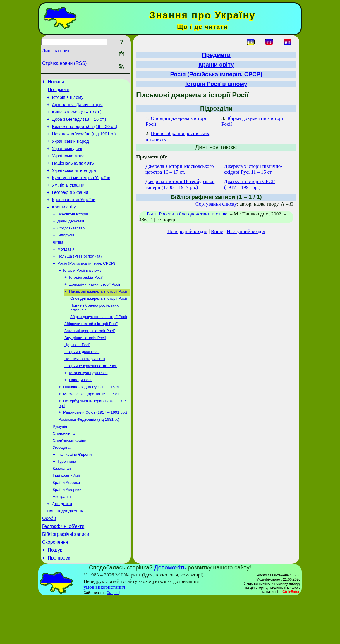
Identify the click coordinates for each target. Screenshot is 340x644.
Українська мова (68, 165)
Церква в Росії (77, 372)
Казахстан (62, 505)
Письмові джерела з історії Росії (98, 314)
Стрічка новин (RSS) (64, 63)
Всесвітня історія (73, 231)
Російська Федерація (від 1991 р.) (89, 452)
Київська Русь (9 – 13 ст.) (77, 116)
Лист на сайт (56, 51)
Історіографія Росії (86, 299)
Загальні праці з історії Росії (90, 356)
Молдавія (66, 269)
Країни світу (64, 223)
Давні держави (71, 238)
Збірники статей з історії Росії (91, 349)
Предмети (59, 91)
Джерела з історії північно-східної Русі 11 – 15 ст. (253, 169)
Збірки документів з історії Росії (99, 341)
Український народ (71, 149)
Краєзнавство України (74, 215)
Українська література (74, 182)
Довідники (62, 544)
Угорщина (61, 482)
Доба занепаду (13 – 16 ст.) (79, 125)
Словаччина (64, 467)
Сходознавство (71, 246)
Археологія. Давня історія (77, 108)
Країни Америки (67, 528)
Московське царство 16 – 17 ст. (91, 425)
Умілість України (68, 198)
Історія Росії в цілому (82, 291)
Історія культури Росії (88, 402)
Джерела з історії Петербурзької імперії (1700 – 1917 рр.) (180, 184)
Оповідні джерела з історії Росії (99, 322)
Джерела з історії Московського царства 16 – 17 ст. (180, 169)
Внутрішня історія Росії (85, 364)
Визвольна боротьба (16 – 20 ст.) (85, 133)
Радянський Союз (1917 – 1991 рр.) (95, 444)
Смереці (113, 639)
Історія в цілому (68, 100)
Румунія (60, 460)
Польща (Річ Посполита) (79, 276)
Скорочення (55, 587)
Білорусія (66, 253)
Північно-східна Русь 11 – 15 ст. (92, 417)
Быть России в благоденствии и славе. (188, 214)
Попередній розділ (187, 231)
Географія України (70, 206)
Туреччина (67, 498)
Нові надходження (65, 552)
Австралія (62, 536)
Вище (217, 231)
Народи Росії (81, 410)
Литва (58, 261)
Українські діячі (67, 157)
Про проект (60, 604)
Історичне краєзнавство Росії (91, 394)
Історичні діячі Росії (82, 379)
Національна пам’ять (73, 174)
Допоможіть (170, 614)
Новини (56, 83)
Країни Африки (66, 520)
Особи (49, 560)
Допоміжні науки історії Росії (95, 307)
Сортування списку (216, 204)
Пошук (55, 595)
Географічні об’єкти (63, 569)
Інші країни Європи (74, 490)
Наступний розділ (246, 231)
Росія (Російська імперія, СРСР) (86, 284)
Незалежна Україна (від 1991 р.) (84, 141)
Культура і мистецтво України (81, 190)
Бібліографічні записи (66, 578)
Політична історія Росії (85, 387)
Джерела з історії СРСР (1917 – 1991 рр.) (249, 184)
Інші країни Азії (66, 513)
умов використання (104, 633)
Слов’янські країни (69, 475)
